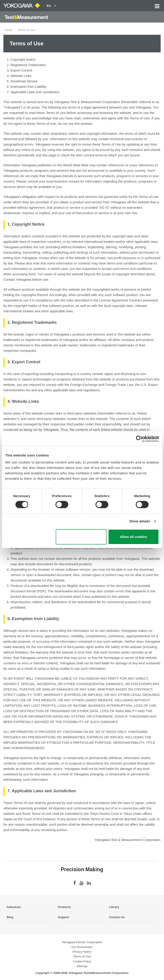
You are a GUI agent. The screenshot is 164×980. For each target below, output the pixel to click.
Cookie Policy (82, 961)
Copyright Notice (23, 59)
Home (9, 30)
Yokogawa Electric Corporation (82, 942)
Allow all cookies (134, 537)
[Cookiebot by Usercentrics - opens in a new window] (139, 439)
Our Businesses (82, 947)
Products (64, 907)
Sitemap (82, 966)
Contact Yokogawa (17, 279)
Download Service (24, 81)
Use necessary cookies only (81, 537)
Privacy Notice (82, 952)
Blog (10, 917)
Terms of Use (82, 956)
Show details (140, 521)
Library (114, 907)
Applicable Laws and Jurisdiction (35, 92)
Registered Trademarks (28, 65)
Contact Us (117, 917)
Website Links (21, 76)
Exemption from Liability (28, 87)
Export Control (21, 70)
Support (64, 917)
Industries (14, 907)
